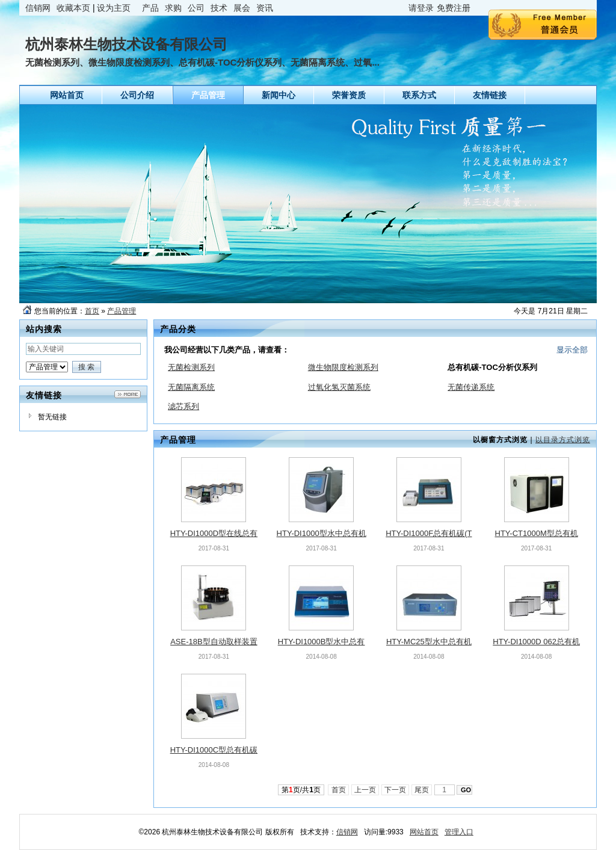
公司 (196, 8)
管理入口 (459, 832)
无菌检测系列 (191, 367)
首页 (92, 311)
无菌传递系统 (471, 387)
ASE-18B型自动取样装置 (214, 642)
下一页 (396, 790)
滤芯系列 (183, 406)
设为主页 (114, 8)
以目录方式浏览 (563, 440)
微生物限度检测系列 (343, 367)
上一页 (365, 790)
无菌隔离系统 (191, 387)
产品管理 (122, 311)
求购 (173, 8)
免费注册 (454, 8)
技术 (219, 8)
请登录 (421, 8)
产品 (150, 8)
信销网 (38, 8)
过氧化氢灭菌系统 (339, 387)
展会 (242, 8)
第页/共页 (301, 790)
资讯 (265, 8)
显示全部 (572, 350)
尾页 (422, 790)
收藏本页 (73, 8)
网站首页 (424, 832)
